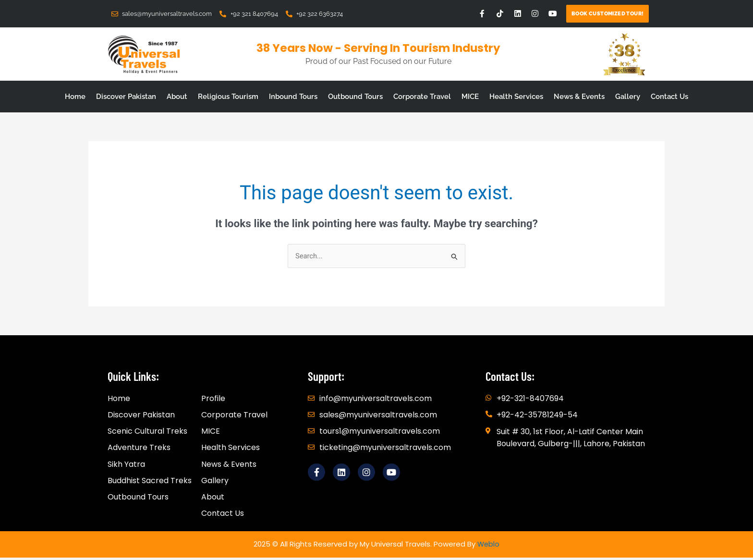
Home (75, 97)
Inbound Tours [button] (293, 97)
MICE (470, 97)
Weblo (488, 546)
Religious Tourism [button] (228, 97)
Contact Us (669, 97)
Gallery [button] (628, 97)
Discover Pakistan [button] (126, 97)
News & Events (579, 97)
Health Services (516, 97)
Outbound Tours (355, 97)
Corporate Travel (422, 97)
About (177, 97)
